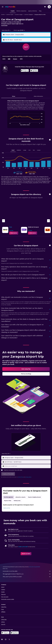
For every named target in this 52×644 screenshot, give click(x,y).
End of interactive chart (9, 124)
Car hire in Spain (10, 15)
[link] (14, 233)
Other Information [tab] (38, 96)
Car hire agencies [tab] (8, 497)
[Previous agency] (4, 221)
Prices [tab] (14, 96)
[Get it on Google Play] (25, 71)
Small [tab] (13, 150)
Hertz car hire (7, 508)
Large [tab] (25, 150)
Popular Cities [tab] (8, 501)
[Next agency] (48, 221)
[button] (3, 7)
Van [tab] (34, 150)
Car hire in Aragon (19, 15)
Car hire (3, 15)
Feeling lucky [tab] (17, 501)
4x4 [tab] (29, 150)
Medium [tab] (19, 150)
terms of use (21, 477)
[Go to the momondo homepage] (10, 7)
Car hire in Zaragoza (29, 15)
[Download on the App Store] (34, 71)
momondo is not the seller (27, 571)
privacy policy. (28, 477)
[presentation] (34, 71)
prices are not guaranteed (34, 567)
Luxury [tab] (39, 150)
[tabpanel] (26, 115)
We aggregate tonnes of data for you (27, 574)
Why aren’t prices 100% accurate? (27, 577)
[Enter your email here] (27, 466)
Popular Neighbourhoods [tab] (34, 497)
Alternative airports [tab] (20, 497)
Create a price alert (23, 547)
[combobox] (6, 30)
